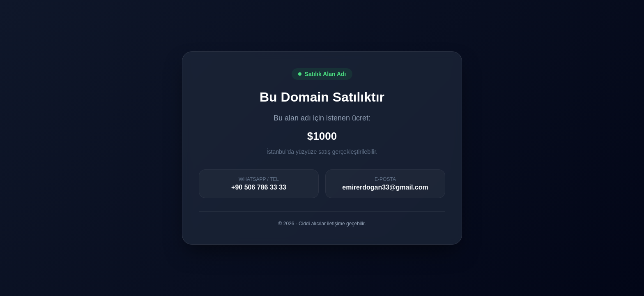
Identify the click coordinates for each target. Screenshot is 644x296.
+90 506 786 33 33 (259, 187)
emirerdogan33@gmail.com (385, 187)
